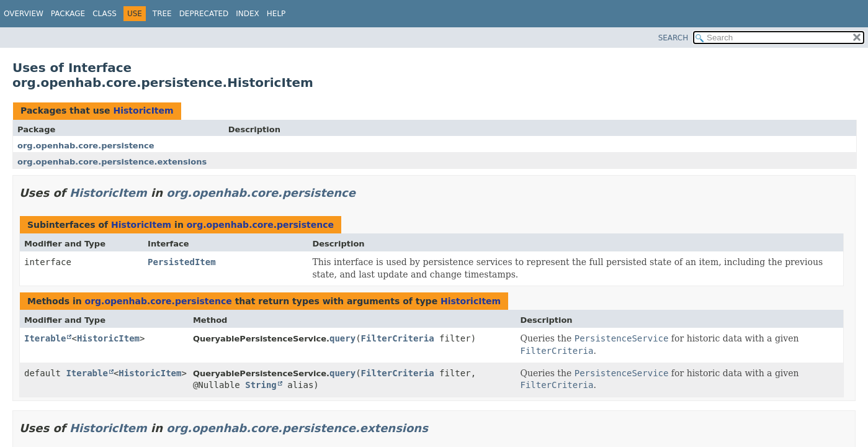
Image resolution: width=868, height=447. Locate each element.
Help (276, 14)
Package (68, 14)
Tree (162, 14)
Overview (24, 14)
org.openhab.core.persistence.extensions (112, 162)
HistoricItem (143, 111)
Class (105, 14)
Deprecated (204, 14)
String (261, 385)
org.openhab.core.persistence (86, 146)
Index (248, 14)
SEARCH (673, 38)
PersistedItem (182, 262)
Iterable (45, 338)
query (342, 338)
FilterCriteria (398, 338)
